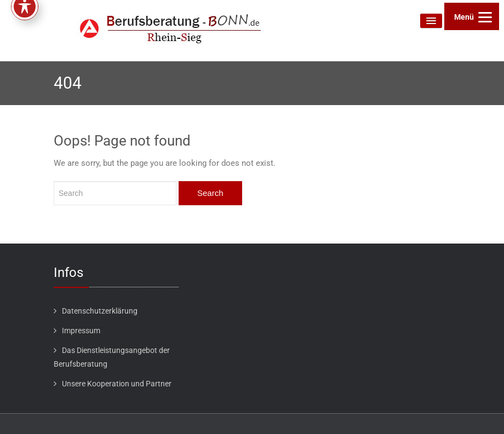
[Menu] (472, 16)
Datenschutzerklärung (100, 311)
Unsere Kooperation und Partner (117, 384)
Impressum (81, 331)
